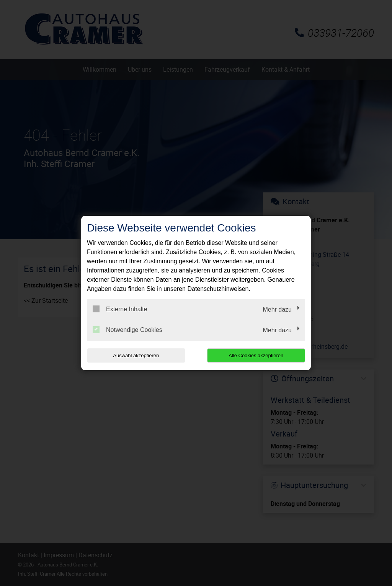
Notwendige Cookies (127, 330)
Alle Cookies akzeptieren (256, 355)
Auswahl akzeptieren (136, 355)
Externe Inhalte (120, 309)
